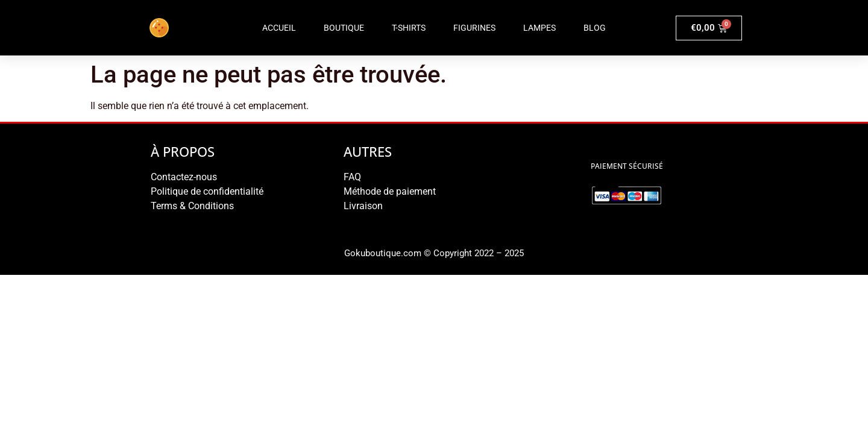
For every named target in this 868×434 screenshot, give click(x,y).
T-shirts (409, 28)
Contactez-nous (184, 177)
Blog (595, 28)
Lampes (539, 28)
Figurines (474, 28)
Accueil (279, 28)
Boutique (344, 28)
